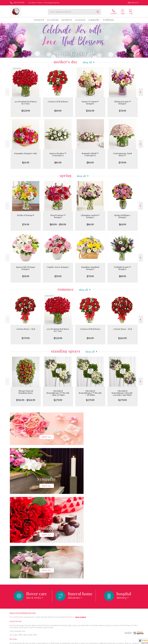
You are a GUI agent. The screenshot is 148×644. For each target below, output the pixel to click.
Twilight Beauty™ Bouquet (122, 268)
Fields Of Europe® (26, 215)
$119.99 (122, 163)
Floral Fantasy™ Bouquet (58, 216)
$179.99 (26, 338)
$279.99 (58, 400)
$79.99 (90, 276)
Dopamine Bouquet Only (26, 153)
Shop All (87, 62)
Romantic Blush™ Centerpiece (90, 154)
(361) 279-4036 (19, 3)
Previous (7, 92)
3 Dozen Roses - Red (123, 329)
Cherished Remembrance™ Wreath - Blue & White (58, 393)
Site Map (133, 642)
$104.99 (90, 111)
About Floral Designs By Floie (23, 528)
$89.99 (123, 276)
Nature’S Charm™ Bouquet (90, 103)
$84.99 (58, 163)
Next (141, 92)
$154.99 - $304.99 (26, 400)
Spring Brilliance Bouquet (122, 216)
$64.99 (26, 163)
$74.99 (123, 111)
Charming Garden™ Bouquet (90, 216)
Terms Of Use (94, 642)
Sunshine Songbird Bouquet (90, 268)
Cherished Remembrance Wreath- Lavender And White (122, 393)
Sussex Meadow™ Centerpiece (58, 154)
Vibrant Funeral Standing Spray (26, 392)
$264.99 (122, 338)
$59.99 (26, 276)
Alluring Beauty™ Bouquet (122, 103)
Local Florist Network (120, 642)
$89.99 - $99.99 (58, 224)
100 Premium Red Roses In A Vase (26, 103)
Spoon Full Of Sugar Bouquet (26, 268)
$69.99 (123, 224)
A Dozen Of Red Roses (58, 102)
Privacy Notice (106, 642)
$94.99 (58, 111)
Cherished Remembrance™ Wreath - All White (90, 393)
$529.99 (26, 111)
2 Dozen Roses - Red (26, 329)
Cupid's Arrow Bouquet (58, 267)
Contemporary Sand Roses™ (122, 154)
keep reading (81, 533)
